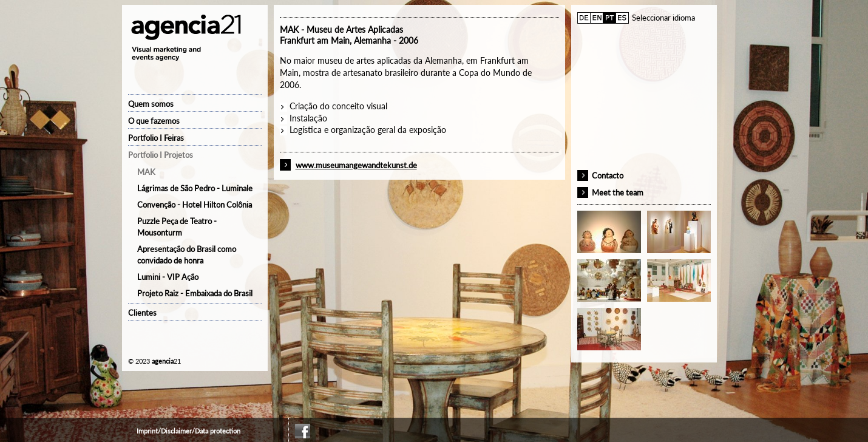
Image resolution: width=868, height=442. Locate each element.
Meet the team (618, 192)
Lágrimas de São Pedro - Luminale (195, 188)
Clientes (142, 313)
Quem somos (151, 104)
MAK (146, 172)
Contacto (608, 175)
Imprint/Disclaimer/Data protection (188, 431)
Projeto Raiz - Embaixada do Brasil (195, 293)
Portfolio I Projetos (161, 155)
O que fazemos (154, 121)
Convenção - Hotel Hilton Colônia (195, 205)
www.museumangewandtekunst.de (356, 165)
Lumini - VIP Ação (168, 277)
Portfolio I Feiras (156, 138)
